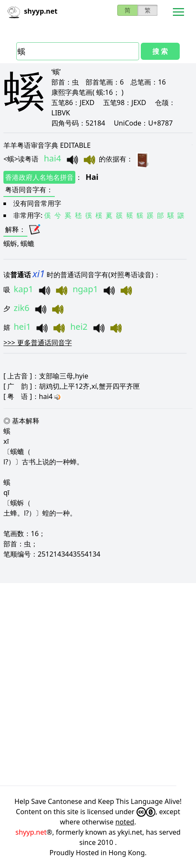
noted (125, 822)
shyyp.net (31, 832)
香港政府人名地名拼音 (39, 177)
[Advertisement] (98, 684)
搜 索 (160, 51)
